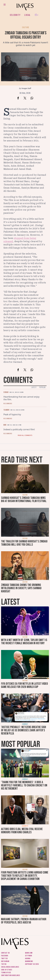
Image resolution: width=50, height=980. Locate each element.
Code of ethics (7, 970)
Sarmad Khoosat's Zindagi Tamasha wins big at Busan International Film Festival (24, 499)
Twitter (4, 958)
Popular (42, 387)
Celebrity (15, 15)
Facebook (5, 956)
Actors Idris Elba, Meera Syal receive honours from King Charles (22, 831)
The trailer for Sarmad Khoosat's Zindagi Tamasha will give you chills (24, 543)
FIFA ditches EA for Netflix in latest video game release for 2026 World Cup (24, 685)
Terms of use (6, 973)
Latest (34, 387)
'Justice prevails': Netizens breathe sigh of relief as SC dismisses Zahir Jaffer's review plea (24, 730)
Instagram (5, 961)
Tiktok (4, 964)
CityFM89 (29, 956)
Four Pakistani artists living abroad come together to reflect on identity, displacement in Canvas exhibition (25, 876)
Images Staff (26, 88)
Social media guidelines (10, 967)
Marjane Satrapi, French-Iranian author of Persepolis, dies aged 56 (24, 921)
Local (27, 15)
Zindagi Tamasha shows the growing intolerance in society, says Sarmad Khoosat (21, 588)
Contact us (5, 953)
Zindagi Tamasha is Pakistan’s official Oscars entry (26, 35)
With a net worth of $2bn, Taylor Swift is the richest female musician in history (24, 642)
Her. (37, 15)
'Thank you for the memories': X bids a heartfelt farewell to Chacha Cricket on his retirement (24, 785)
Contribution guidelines (11, 975)
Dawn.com (29, 953)
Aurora (28, 958)
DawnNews (29, 961)
